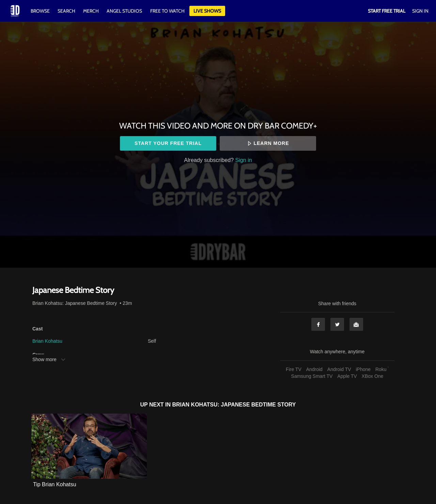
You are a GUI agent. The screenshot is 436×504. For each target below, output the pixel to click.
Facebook (318, 324)
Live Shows (207, 11)
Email (356, 324)
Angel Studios (124, 11)
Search (67, 11)
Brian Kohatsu (47, 341)
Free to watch (167, 11)
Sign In (420, 11)
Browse (41, 11)
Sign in (244, 160)
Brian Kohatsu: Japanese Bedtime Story (75, 303)
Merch (91, 11)
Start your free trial (168, 143)
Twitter (337, 324)
